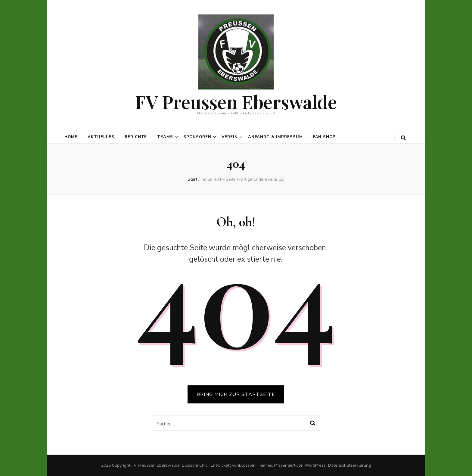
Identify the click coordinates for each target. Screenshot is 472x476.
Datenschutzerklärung (349, 465)
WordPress (315, 465)
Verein (230, 137)
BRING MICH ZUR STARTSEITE (236, 394)
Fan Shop (324, 137)
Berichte (136, 137)
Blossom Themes (256, 465)
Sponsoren (197, 137)
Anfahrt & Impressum (275, 137)
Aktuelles (101, 137)
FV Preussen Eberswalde (236, 101)
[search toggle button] (403, 138)
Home (71, 137)
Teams (165, 137)
